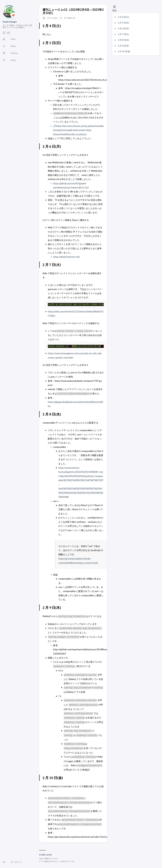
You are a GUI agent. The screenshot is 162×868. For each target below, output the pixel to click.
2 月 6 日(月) (123, 28)
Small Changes (10, 22)
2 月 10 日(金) (124, 51)
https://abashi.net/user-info (67, 257)
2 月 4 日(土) (123, 17)
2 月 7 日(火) (123, 34)
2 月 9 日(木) (123, 46)
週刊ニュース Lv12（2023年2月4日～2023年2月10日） (73, 11)
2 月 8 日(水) (123, 40)
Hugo (41, 859)
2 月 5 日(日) (123, 23)
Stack (46, 861)
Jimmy (53, 861)
